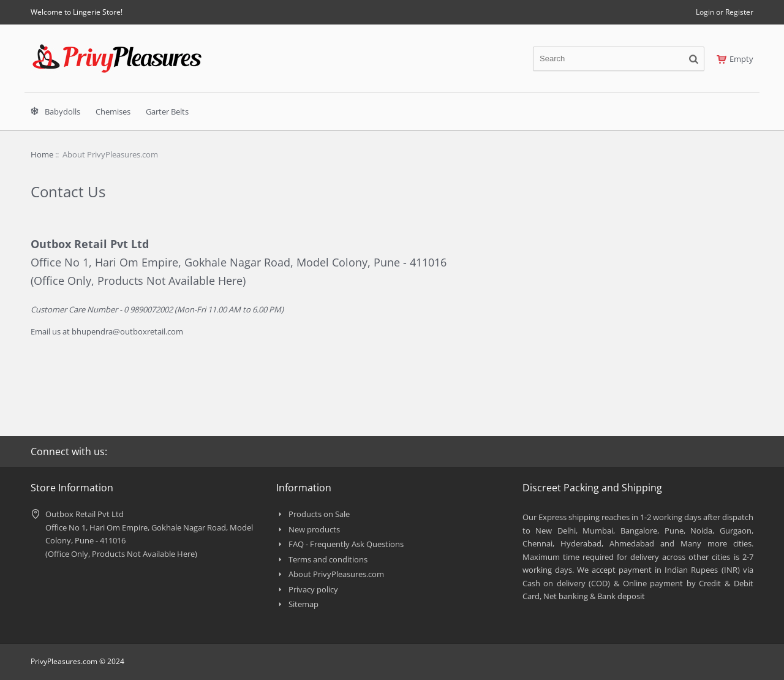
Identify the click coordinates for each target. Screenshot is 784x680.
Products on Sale (319, 514)
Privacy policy (313, 589)
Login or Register (725, 12)
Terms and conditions (328, 559)
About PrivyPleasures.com (336, 574)
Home (42, 154)
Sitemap (303, 604)
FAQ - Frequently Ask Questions (346, 544)
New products (314, 529)
